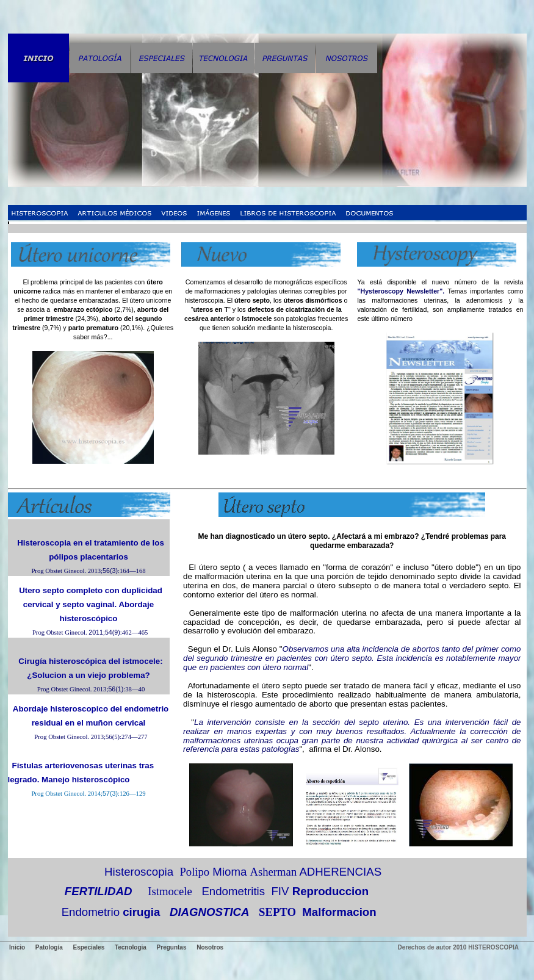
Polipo (194, 872)
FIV (280, 891)
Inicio (17, 947)
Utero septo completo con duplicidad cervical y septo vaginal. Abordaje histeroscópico (91, 604)
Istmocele (170, 891)
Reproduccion (330, 891)
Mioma (229, 872)
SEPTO (277, 912)
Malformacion (339, 912)
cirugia (141, 912)
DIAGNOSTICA (210, 912)
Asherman (274, 872)
